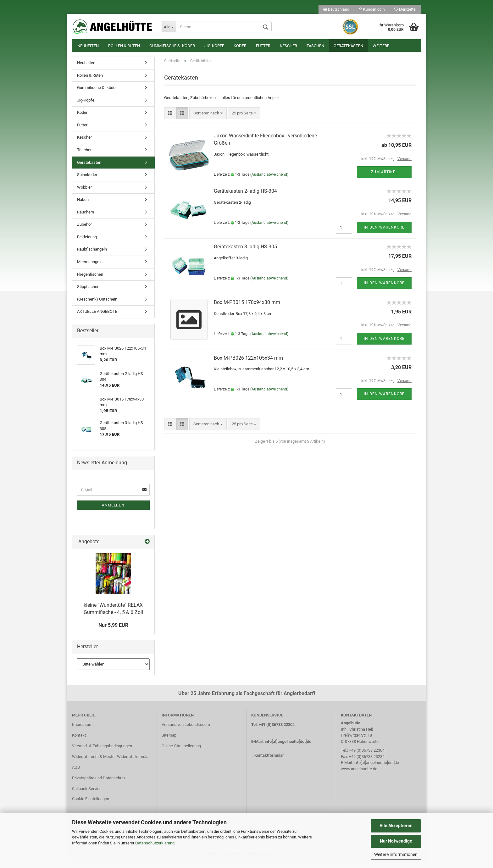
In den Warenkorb (384, 234)
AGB (76, 774)
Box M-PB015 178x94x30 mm (247, 309)
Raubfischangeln (92, 255)
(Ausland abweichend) (269, 181)
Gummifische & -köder (172, 46)
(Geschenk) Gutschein (97, 305)
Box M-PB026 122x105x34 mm (248, 364)
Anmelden (113, 511)
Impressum (82, 731)
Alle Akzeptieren (396, 826)
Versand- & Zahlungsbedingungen (102, 752)
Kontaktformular (269, 762)
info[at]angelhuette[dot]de (288, 748)
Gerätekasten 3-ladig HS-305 (245, 253)
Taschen (315, 46)
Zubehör (84, 231)
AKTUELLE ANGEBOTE (97, 318)
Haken (83, 206)
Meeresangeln (90, 268)
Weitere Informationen (396, 854)
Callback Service (87, 795)
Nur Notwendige (396, 841)
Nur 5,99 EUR (113, 631)
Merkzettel (405, 9)
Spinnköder (87, 181)
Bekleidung (87, 243)
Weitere (381, 46)
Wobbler (84, 194)
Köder (240, 46)
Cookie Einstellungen (91, 805)
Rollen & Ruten (124, 46)
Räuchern (86, 218)
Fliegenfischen (90, 281)
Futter (263, 46)
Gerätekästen (348, 46)
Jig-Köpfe (214, 46)
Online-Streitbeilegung (181, 752)
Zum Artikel (384, 178)
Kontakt (79, 741)
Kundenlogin (372, 9)
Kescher (288, 46)
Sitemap (169, 741)
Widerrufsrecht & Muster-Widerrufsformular (111, 763)
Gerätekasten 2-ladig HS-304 (245, 197)
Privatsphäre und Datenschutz (99, 784)
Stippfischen (88, 293)
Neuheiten (88, 46)
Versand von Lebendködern (186, 731)
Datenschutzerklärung (155, 843)
